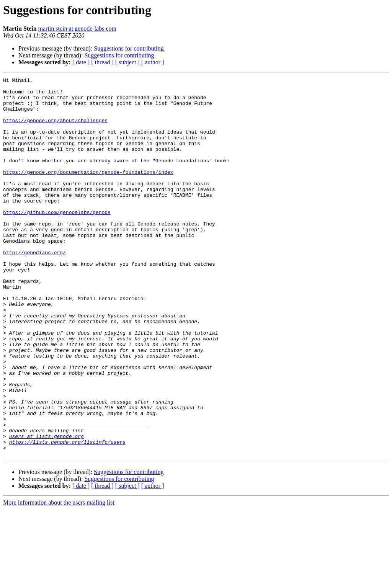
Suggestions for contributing (129, 48)
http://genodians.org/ (34, 288)
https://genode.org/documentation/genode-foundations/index (88, 191)
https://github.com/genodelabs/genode (57, 240)
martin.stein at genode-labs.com (77, 29)
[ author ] (153, 62)
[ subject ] (127, 62)
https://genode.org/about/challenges (55, 129)
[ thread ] (102, 62)
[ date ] (81, 62)
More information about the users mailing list (59, 578)
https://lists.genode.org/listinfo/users (67, 515)
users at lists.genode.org (47, 508)
